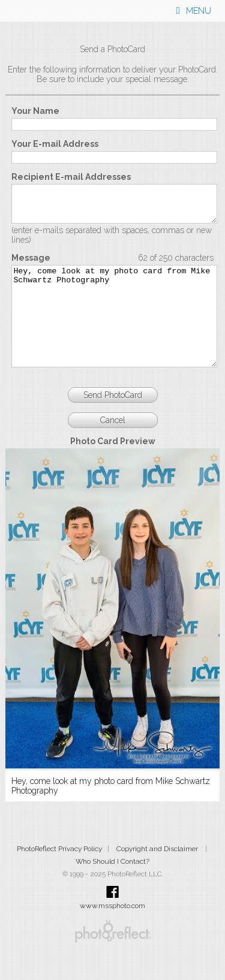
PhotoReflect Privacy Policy (59, 876)
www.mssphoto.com (112, 933)
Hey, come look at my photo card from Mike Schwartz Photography (114, 333)
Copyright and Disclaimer (158, 876)
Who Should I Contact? (112, 888)
